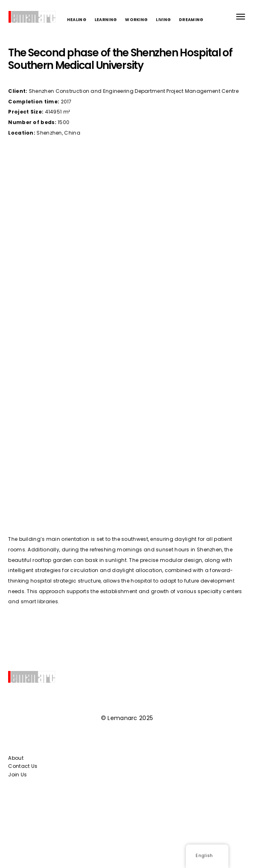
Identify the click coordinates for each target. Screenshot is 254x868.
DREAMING (191, 20)
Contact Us (23, 766)
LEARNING (106, 20)
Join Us (17, 775)
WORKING (136, 20)
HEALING (77, 20)
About (16, 758)
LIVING (163, 20)
